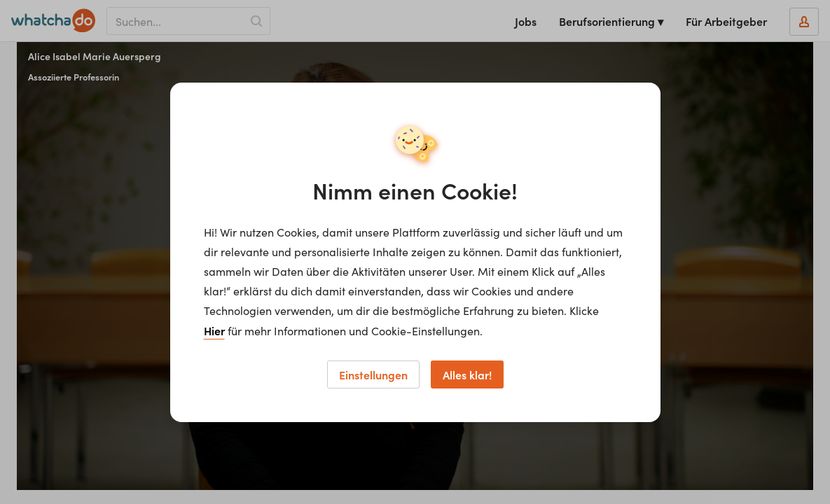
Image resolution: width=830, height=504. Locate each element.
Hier (214, 330)
